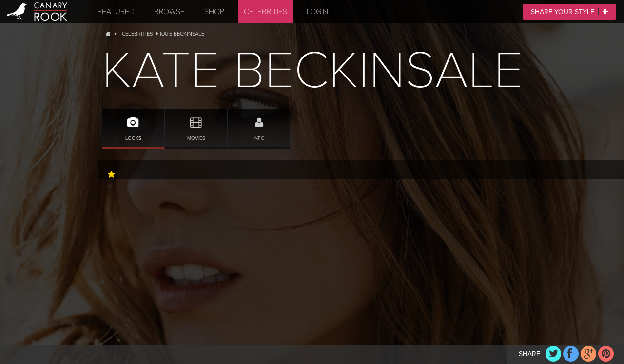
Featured (116, 12)
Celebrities (265, 12)
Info (259, 125)
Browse (169, 12)
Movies (196, 125)
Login (317, 12)
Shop (214, 12)
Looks (133, 125)
